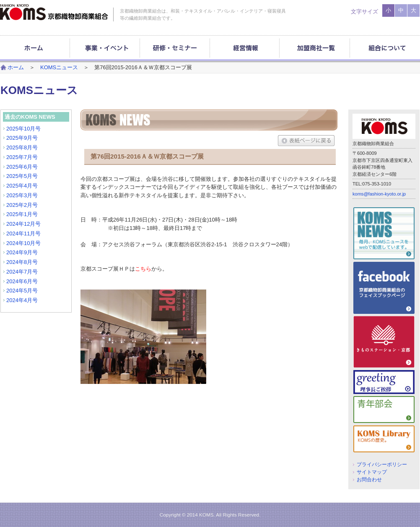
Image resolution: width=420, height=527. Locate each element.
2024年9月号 (22, 252)
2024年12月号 (23, 224)
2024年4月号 (22, 300)
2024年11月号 (23, 233)
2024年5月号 (22, 291)
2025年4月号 (22, 186)
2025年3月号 (22, 195)
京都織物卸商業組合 (54, 12)
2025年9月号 (22, 138)
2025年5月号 (22, 176)
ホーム (16, 67)
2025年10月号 (23, 129)
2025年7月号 (22, 157)
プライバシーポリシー (382, 464)
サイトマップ (372, 472)
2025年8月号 (22, 147)
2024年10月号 (23, 243)
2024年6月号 (22, 281)
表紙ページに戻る (306, 141)
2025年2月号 (22, 205)
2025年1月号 (22, 214)
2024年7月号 (22, 272)
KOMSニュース (59, 67)
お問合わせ (369, 479)
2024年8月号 (22, 262)
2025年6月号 (22, 167)
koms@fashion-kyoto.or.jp (379, 194)
